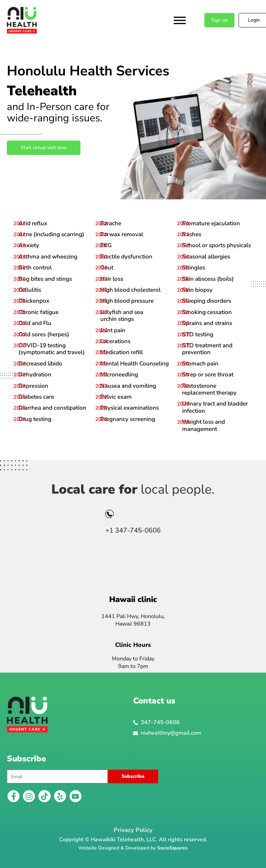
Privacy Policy (133, 830)
